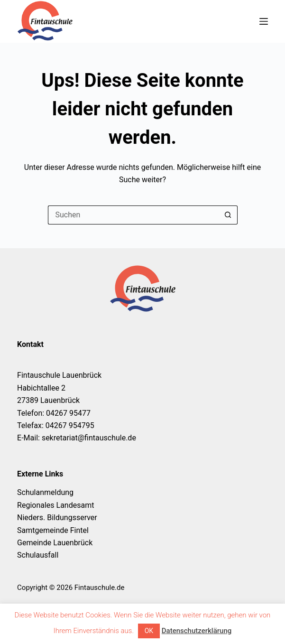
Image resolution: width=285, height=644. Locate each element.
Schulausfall (38, 555)
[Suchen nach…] (133, 215)
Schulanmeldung (45, 492)
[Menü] (264, 21)
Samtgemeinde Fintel (53, 530)
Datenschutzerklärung (197, 631)
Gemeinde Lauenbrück (55, 543)
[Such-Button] (228, 215)
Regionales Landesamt (55, 505)
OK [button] (149, 631)
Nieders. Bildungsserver (57, 518)
